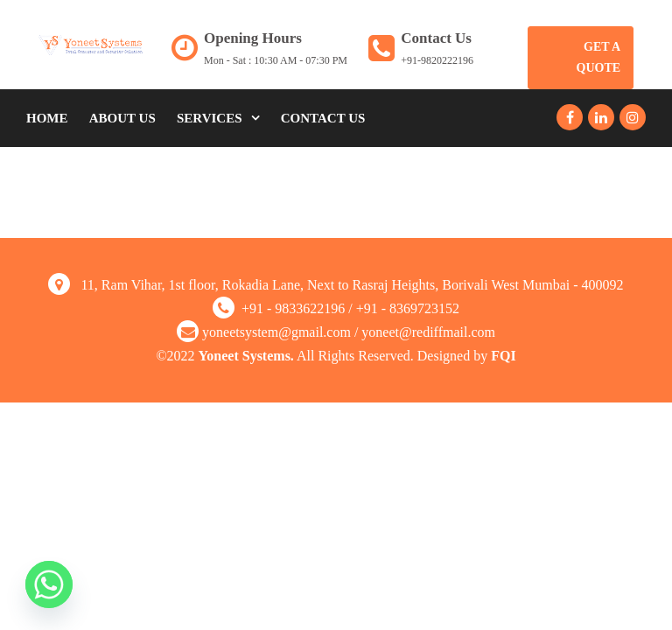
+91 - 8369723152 (408, 308)
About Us (122, 118)
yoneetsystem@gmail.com (276, 332)
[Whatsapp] (49, 584)
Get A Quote (599, 57)
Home (47, 118)
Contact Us (323, 118)
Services (210, 118)
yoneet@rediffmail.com (428, 332)
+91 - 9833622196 (293, 308)
